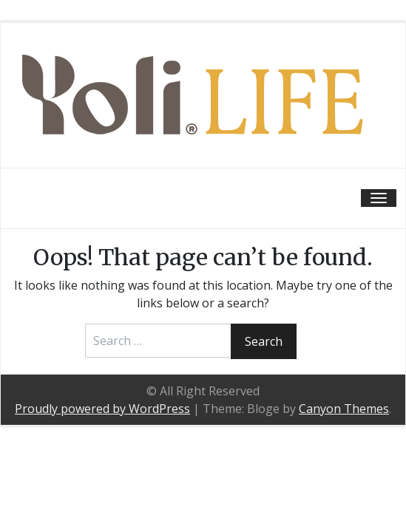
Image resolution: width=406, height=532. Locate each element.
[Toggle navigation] (379, 198)
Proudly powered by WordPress (102, 409)
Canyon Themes (344, 409)
